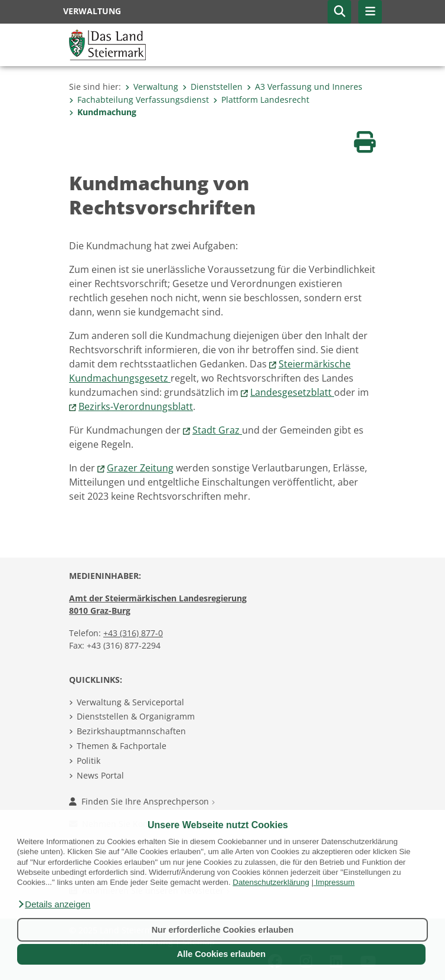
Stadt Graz (217, 430)
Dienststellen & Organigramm (136, 716)
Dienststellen (212, 87)
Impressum (335, 882)
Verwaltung (152, 87)
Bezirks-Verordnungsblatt (136, 406)
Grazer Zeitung (140, 468)
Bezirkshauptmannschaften (131, 731)
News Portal (100, 775)
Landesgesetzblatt (292, 392)
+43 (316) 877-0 (133, 633)
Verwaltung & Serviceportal (130, 702)
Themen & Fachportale (122, 746)
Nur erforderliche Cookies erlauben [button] (223, 930)
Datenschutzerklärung (271, 882)
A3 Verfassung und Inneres (305, 87)
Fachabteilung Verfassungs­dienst (139, 100)
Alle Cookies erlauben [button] (221, 954)
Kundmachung (103, 112)
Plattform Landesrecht (261, 100)
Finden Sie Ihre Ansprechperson (142, 801)
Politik (89, 761)
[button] (54, 904)
